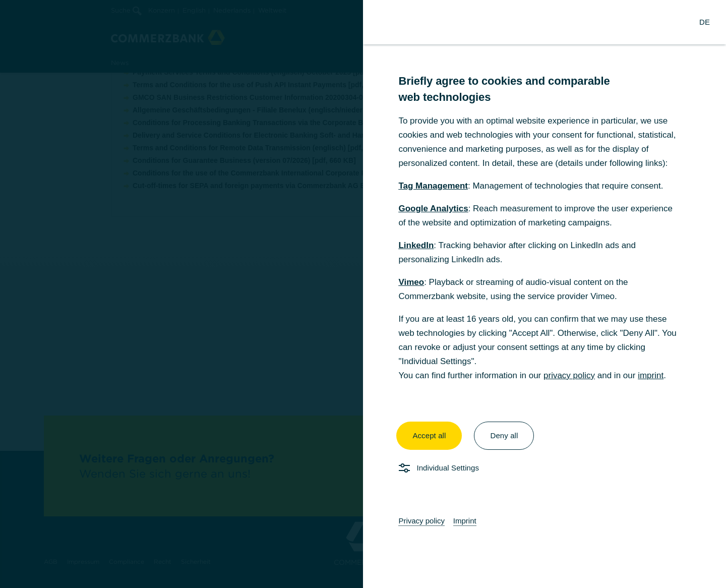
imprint (651, 375)
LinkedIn (416, 245)
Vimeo (411, 282)
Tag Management (433, 186)
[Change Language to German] (705, 22)
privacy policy (569, 375)
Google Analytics (433, 209)
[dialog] (363, 294)
